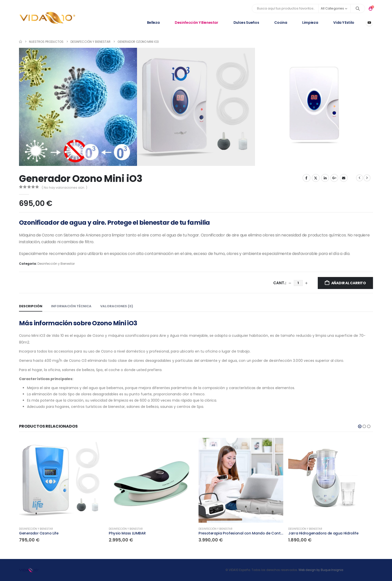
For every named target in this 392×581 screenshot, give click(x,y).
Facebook (306, 178)
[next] (367, 178)
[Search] (358, 9)
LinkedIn (325, 178)
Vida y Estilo (344, 23)
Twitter (316, 178)
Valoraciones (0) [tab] (117, 306)
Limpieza (310, 23)
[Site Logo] (47, 18)
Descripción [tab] (31, 306)
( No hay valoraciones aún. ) (64, 188)
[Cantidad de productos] (298, 283)
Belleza (153, 23)
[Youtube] (369, 23)
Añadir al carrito (349, 283)
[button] (360, 426)
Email (344, 178)
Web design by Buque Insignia (321, 570)
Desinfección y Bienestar (196, 23)
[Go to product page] (61, 480)
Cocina (281, 23)
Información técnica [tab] (71, 306)
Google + (334, 178)
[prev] (359, 178)
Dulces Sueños (246, 23)
